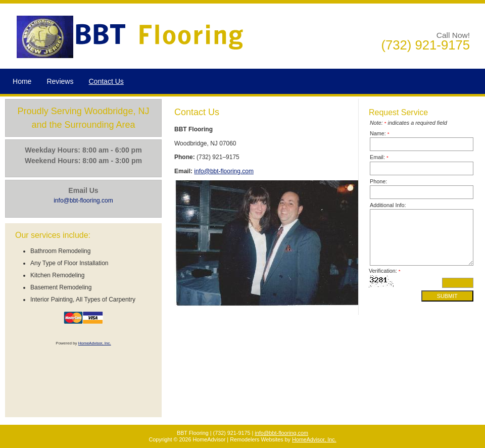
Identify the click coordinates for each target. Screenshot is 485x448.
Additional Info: (388, 205)
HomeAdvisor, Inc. (95, 343)
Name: (380, 133)
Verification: (385, 271)
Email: (379, 157)
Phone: (378, 181)
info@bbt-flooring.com (224, 171)
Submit (447, 296)
